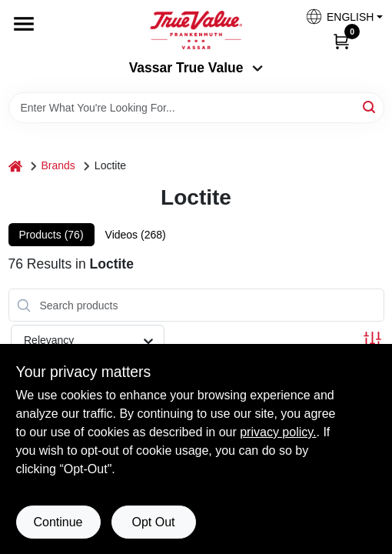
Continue (58, 522)
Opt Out (153, 522)
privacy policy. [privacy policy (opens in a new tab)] (278, 432)
